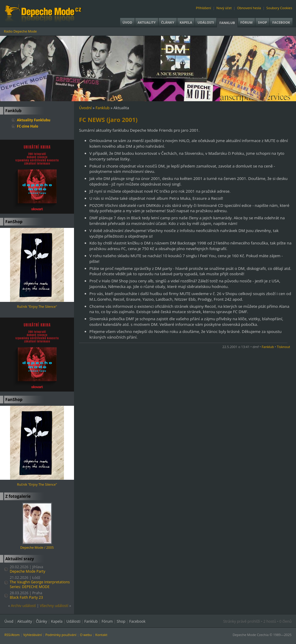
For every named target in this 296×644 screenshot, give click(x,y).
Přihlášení (203, 8)
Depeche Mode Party (28, 571)
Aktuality (147, 22)
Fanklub (227, 23)
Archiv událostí (24, 606)
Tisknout (283, 347)
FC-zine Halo (28, 126)
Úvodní (85, 108)
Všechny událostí (54, 606)
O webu (86, 635)
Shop (262, 22)
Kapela (186, 22)
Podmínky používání (61, 635)
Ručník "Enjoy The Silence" (37, 306)
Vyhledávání (32, 635)
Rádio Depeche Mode (20, 31)
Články (168, 22)
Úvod (127, 22)
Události (206, 22)
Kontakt (101, 635)
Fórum (246, 22)
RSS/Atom (12, 635)
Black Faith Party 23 (26, 597)
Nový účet (224, 8)
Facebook (281, 22)
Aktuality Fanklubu (34, 120)
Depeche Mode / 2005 (37, 547)
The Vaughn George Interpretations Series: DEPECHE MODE (40, 584)
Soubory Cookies (279, 8)
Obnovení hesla (249, 8)
